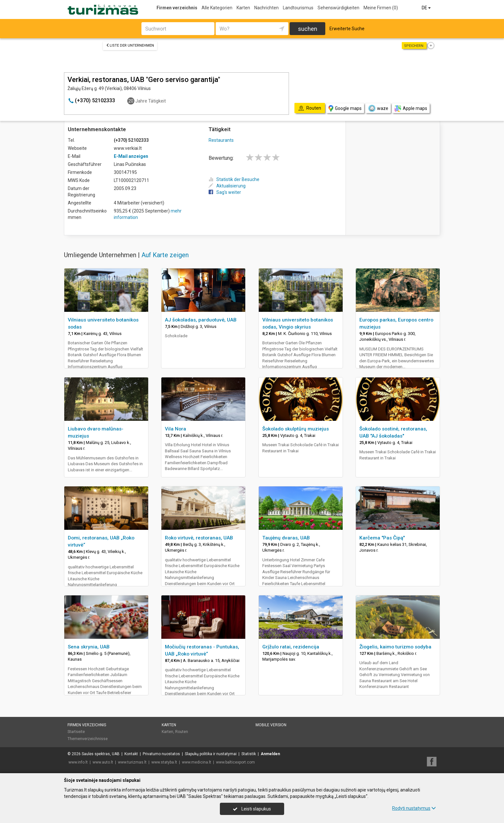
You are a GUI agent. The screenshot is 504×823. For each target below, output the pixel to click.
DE (427, 8)
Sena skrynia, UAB (89, 647)
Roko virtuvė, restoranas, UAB (199, 538)
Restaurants (221, 140)
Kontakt (131, 754)
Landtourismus (298, 8)
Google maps (345, 109)
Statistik (249, 754)
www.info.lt (78, 762)
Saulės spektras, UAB (101, 754)
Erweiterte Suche (347, 29)
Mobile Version (271, 725)
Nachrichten (266, 8)
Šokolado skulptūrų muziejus (296, 429)
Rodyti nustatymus (414, 808)
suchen (308, 29)
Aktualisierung (227, 186)
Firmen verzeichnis (177, 8)
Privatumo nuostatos (161, 754)
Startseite (76, 732)
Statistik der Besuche (234, 179)
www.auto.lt (103, 762)
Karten (243, 8)
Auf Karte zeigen (165, 255)
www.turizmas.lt (132, 762)
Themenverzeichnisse (88, 739)
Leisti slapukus (252, 809)
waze (378, 108)
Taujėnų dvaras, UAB (286, 538)
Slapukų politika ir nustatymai (211, 754)
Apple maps (411, 109)
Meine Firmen (381, 8)
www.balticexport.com (235, 762)
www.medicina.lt (197, 762)
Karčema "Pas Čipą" (382, 538)
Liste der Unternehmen (130, 45)
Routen (182, 732)
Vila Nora (175, 429)
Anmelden (270, 754)
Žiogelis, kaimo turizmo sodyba (395, 647)
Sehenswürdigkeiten (338, 8)
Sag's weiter (225, 192)
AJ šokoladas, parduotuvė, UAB (201, 320)
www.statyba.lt (164, 762)
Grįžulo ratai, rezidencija (291, 647)
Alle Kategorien (217, 8)
